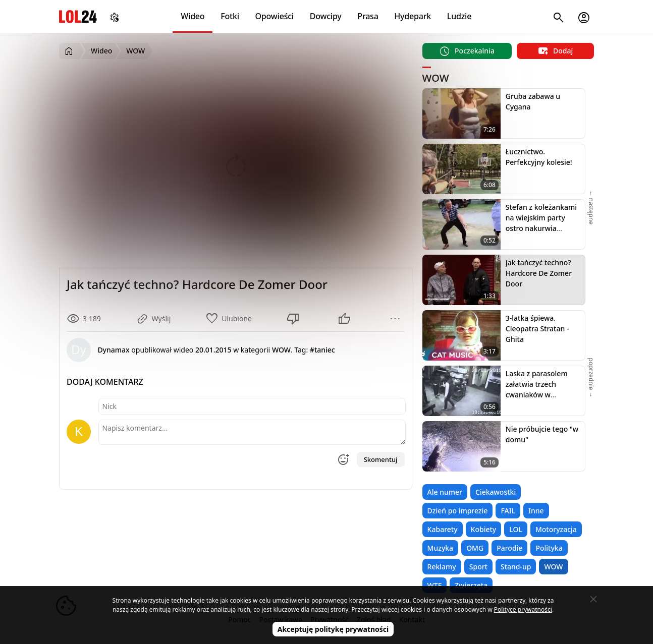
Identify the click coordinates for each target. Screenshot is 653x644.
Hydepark (413, 16)
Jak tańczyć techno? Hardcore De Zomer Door (539, 273)
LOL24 (78, 16)
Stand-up (516, 567)
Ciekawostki (496, 492)
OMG (475, 548)
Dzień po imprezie (458, 511)
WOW (553, 567)
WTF (434, 585)
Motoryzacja (556, 529)
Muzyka (441, 548)
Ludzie (459, 16)
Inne (536, 511)
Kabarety (443, 529)
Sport (478, 567)
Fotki (230, 16)
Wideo (193, 16)
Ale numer (445, 492)
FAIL (508, 511)
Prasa (368, 16)
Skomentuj (381, 459)
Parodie (509, 548)
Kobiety (484, 529)
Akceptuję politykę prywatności (333, 629)
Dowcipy (326, 16)
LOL (516, 529)
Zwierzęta (471, 585)
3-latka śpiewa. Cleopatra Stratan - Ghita (537, 329)
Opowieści (275, 16)
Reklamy (442, 567)
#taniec (322, 350)
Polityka (549, 548)
